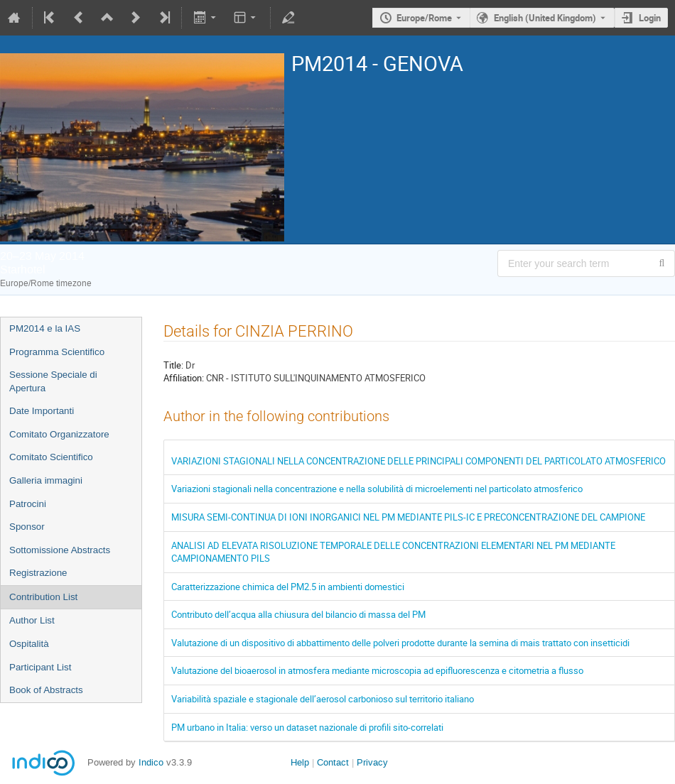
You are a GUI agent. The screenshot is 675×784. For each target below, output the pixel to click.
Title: (173, 365)
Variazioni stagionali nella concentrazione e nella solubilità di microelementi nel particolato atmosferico (377, 489)
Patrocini (28, 504)
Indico (151, 762)
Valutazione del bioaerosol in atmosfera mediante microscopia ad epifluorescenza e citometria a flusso (377, 670)
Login (650, 18)
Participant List (40, 667)
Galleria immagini (46, 480)
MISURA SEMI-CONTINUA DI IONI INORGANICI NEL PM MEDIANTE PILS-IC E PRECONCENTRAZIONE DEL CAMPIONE (408, 517)
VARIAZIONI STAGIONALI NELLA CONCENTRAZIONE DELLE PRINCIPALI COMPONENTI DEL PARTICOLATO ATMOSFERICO (418, 461)
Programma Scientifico (57, 352)
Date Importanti (42, 411)
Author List (32, 620)
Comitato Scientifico (51, 457)
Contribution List (43, 597)
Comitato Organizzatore (59, 434)
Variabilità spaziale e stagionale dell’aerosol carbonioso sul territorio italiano (323, 699)
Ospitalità (29, 644)
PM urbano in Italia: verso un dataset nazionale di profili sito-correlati (307, 727)
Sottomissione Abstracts (60, 550)
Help (300, 762)
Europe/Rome (424, 18)
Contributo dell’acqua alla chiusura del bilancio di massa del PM (298, 614)
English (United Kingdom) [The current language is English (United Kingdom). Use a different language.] (545, 18)
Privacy (372, 762)
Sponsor (27, 527)
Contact (333, 762)
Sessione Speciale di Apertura (53, 381)
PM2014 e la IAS (45, 328)
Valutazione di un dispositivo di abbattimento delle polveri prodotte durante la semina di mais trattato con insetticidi (400, 643)
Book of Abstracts (46, 690)
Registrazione (38, 573)
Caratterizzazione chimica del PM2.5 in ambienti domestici (288, 587)
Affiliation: (184, 378)
